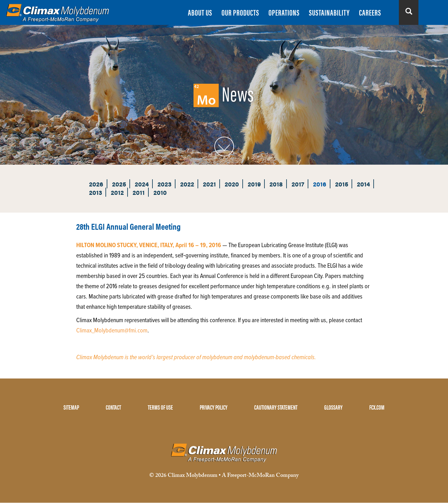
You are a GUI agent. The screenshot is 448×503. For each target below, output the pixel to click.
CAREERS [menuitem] (370, 12)
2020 (232, 184)
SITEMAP (71, 407)
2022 (187, 184)
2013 (96, 192)
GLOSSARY (333, 407)
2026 (96, 184)
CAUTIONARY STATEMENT (276, 407)
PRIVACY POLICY (214, 407)
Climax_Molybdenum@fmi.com (112, 331)
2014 (363, 184)
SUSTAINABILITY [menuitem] (329, 12)
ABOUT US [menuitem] (200, 12)
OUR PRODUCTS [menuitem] (240, 12)
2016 (320, 184)
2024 (142, 184)
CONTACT (113, 407)
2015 (342, 184)
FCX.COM (377, 407)
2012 (117, 192)
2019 (254, 184)
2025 (119, 184)
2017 (298, 184)
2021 (209, 184)
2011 (139, 192)
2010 (160, 192)
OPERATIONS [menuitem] (284, 12)
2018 (276, 184)
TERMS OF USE (160, 407)
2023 (164, 184)
